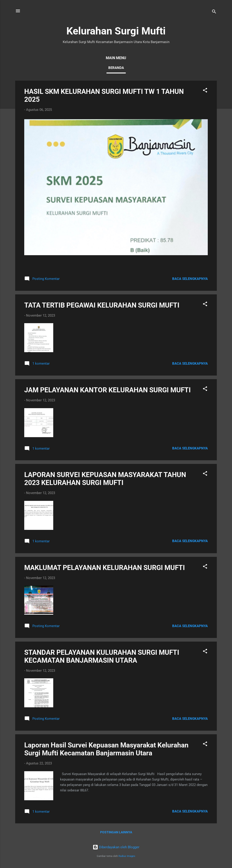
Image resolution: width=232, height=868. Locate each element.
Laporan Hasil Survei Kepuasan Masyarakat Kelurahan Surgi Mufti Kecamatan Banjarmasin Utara (106, 749)
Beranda (116, 68)
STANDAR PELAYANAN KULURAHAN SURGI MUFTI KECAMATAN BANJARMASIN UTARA (102, 656)
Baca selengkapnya (190, 279)
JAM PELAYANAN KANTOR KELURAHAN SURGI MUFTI (108, 390)
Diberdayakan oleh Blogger (116, 847)
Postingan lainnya (116, 832)
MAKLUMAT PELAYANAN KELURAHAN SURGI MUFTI (105, 568)
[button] (205, 91)
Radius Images (127, 856)
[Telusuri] (214, 12)
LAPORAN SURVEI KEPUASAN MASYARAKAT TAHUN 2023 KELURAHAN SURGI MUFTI (105, 479)
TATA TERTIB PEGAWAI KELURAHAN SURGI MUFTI (102, 305)
